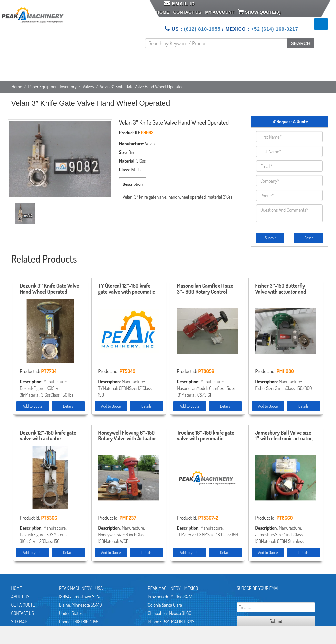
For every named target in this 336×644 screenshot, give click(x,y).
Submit (270, 238)
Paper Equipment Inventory (53, 87)
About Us (21, 596)
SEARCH (300, 43)
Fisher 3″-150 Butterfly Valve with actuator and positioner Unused (281, 289)
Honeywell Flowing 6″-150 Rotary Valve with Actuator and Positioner (127, 436)
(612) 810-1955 (202, 29)
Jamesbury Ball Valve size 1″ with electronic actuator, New (284, 436)
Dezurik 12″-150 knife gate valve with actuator (48, 436)
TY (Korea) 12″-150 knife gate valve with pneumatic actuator (127, 289)
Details (68, 406)
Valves (88, 87)
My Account (219, 12)
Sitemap (19, 621)
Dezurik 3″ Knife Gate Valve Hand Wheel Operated (50, 289)
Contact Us (187, 12)
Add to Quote (33, 406)
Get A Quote (23, 605)
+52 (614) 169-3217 (274, 29)
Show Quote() (259, 12)
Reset (308, 238)
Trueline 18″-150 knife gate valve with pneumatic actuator (206, 436)
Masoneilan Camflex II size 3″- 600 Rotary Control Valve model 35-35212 (205, 289)
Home (163, 12)
